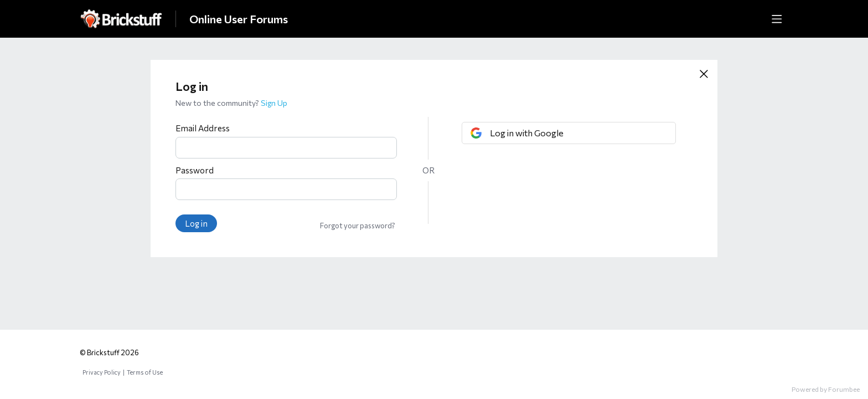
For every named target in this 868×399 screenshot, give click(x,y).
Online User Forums (239, 19)
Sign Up (274, 103)
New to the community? (218, 103)
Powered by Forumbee (826, 389)
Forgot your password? (358, 226)
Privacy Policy (102, 372)
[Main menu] (777, 19)
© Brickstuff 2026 (109, 352)
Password (195, 170)
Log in (196, 223)
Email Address (203, 128)
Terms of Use (145, 372)
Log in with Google (527, 133)
